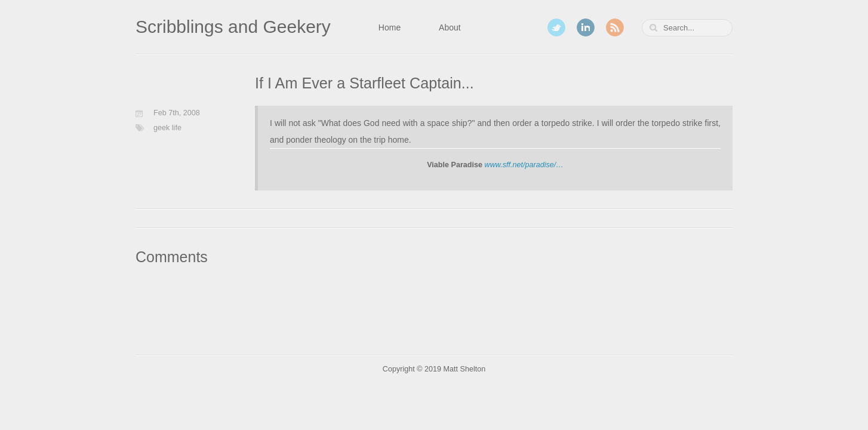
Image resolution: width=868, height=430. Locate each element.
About (450, 27)
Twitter (556, 27)
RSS (615, 27)
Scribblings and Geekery (233, 27)
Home (390, 27)
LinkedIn (586, 27)
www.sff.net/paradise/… (524, 165)
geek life (167, 128)
